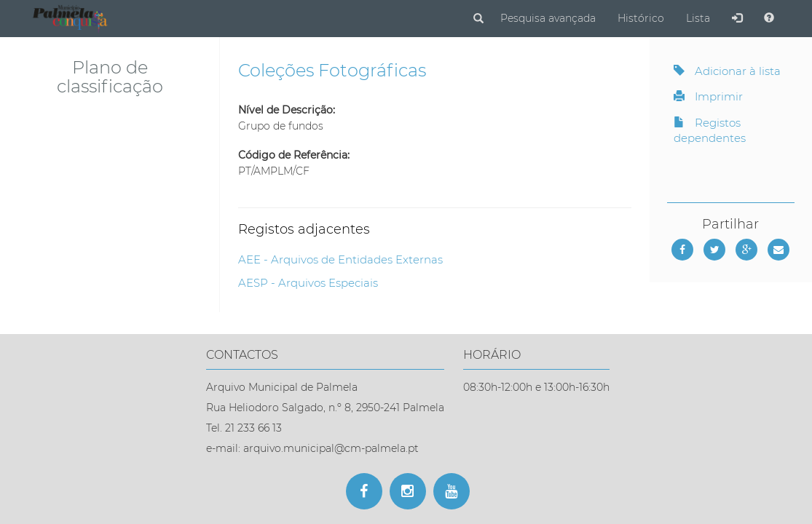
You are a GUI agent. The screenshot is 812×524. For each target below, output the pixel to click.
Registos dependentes (710, 130)
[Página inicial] (72, 17)
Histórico (641, 18)
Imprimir (708, 96)
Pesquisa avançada (548, 18)
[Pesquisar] (478, 19)
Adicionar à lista (727, 71)
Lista (698, 18)
